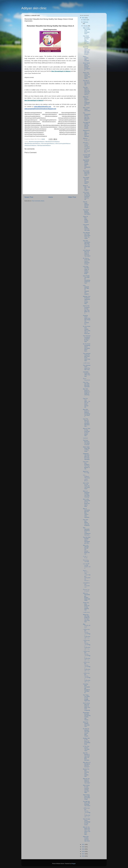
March (85, 20)
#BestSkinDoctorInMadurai (52, 142)
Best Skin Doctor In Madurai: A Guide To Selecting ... (87, 393)
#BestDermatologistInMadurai (37, 142)
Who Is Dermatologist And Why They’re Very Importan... (87, 513)
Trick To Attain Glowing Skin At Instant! (86, 205)
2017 (83, 854)
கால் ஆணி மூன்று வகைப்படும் (87, 566)
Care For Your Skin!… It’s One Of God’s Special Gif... (87, 403)
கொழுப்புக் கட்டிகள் (86, 590)
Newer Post (29, 197)
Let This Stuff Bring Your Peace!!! (87, 156)
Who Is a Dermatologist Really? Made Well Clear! (87, 597)
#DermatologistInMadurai (48, 144)
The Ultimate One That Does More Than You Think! (87, 236)
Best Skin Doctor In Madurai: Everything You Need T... (87, 413)
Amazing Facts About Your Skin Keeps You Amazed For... (87, 320)
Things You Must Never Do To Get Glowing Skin (86, 606)
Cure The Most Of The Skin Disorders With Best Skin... (86, 423)
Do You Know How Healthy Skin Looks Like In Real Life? (87, 330)
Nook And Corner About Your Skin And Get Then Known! (87, 50)
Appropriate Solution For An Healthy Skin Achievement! (87, 164)
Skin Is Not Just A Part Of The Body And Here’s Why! (87, 503)
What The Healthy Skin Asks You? (86, 724)
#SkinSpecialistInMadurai (44, 145)
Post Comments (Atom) (38, 201)
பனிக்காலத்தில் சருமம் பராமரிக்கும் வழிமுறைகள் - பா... (87, 634)
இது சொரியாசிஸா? (87, 625)
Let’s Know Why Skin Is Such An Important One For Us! (87, 196)
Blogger (74, 864)
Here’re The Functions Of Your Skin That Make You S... (86, 309)
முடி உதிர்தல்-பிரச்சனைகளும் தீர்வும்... (86, 478)
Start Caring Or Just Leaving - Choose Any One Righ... (86, 789)
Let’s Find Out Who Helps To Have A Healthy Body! (86, 270)
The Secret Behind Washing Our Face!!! (87, 212)
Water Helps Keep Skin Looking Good (86, 449)
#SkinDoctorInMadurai (30, 145)
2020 (83, 847)
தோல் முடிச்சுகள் (87, 379)
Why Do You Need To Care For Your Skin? (87, 781)
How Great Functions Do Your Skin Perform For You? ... (86, 40)
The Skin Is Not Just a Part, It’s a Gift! (86, 83)
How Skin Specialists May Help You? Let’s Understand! (87, 244)
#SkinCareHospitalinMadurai (63, 144)
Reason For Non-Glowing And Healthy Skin (86, 773)
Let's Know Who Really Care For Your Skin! (86, 227)
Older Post (72, 197)
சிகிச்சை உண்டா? (86, 139)
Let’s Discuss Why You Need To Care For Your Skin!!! (87, 253)
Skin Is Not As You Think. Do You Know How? (86, 486)
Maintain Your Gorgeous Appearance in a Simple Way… (87, 300)
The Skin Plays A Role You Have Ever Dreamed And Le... (86, 91)
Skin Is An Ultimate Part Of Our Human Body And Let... (86, 550)
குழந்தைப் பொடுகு (86, 472)
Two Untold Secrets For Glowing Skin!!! (86, 180)
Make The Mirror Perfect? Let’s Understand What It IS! (86, 101)
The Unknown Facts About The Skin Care (87, 367)
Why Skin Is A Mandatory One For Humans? (87, 765)
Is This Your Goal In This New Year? (86, 748)
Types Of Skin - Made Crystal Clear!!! (86, 219)
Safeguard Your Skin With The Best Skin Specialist (86, 456)
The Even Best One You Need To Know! (86, 442)
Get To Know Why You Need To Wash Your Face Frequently (87, 707)
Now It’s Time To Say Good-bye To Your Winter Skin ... (87, 432)
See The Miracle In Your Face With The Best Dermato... (86, 757)
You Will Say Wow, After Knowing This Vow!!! (87, 804)
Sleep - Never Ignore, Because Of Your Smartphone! (87, 67)
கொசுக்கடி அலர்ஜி (86, 561)
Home (51, 197)
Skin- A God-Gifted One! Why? (87, 109)
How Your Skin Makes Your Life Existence (86, 523)
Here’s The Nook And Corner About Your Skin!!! (87, 75)
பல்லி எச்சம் (86, 363)
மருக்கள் (85, 438)
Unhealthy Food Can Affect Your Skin (87, 374)
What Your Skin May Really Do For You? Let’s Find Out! (86, 618)
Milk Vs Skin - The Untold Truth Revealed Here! (87, 31)
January (86, 26)
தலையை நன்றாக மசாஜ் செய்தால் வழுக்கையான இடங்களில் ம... (86, 147)
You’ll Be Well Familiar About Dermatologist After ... (87, 540)
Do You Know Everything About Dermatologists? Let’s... (87, 347)
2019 (83, 849)
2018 (83, 851)
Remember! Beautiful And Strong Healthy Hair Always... (87, 716)
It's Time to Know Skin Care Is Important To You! (87, 261)
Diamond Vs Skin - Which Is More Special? (86, 133)
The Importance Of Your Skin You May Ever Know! (87, 117)
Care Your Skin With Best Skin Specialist (86, 384)
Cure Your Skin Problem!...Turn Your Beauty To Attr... (87, 465)
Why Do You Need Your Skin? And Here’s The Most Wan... (87, 831)
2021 (83, 844)
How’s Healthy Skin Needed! (86, 59)
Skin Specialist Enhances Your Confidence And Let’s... (87, 531)
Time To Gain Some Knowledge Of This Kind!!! (87, 822)
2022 (83, 18)
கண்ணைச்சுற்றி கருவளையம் (86, 585)
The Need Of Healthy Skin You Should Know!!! (86, 125)
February (86, 22)
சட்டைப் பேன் (85, 557)
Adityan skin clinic (34, 8)
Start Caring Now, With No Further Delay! (87, 797)
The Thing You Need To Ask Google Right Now (86, 698)
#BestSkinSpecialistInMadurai (32, 144)
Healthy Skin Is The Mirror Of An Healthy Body (87, 741)
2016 (83, 856)
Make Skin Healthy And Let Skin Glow (86, 839)
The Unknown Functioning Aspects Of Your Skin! (87, 339)
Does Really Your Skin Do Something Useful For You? (87, 279)
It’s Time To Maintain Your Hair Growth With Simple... (86, 732)
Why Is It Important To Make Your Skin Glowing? (86, 494)
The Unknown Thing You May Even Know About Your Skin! (87, 357)
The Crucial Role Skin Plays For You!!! (86, 173)
